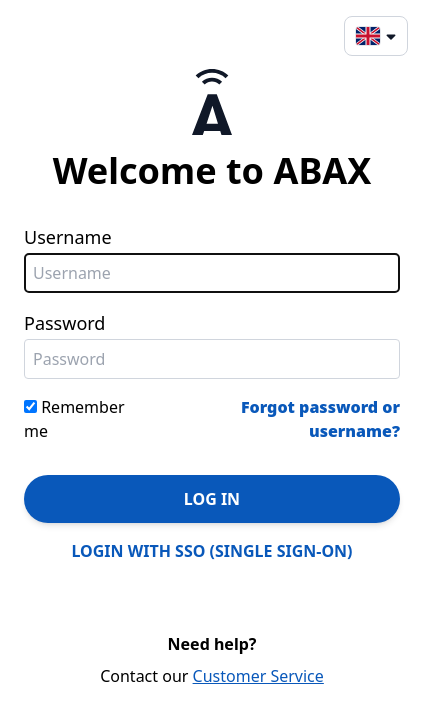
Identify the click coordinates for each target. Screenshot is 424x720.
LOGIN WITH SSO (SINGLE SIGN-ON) (212, 551)
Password (64, 323)
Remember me (74, 419)
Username (68, 237)
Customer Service (258, 676)
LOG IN (212, 499)
